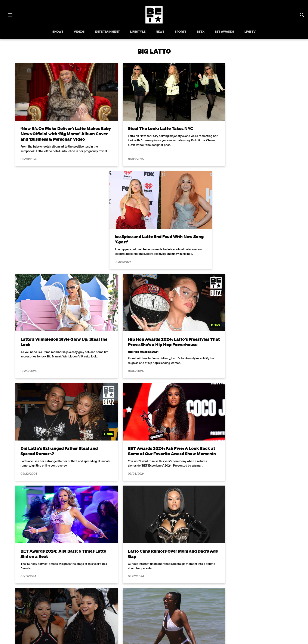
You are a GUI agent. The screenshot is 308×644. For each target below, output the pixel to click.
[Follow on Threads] (180, 610)
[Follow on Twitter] (138, 610)
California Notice (119, 593)
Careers (210, 593)
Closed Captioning (149, 593)
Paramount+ (154, 599)
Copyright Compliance (183, 593)
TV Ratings (257, 593)
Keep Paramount (232, 593)
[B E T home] (154, 22)
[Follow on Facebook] (128, 610)
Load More (154, 484)
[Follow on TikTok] (169, 610)
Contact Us (277, 593)
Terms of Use (182, 533)
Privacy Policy (222, 533)
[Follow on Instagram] (149, 610)
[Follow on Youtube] (159, 610)
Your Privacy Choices (87, 593)
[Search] (302, 15)
